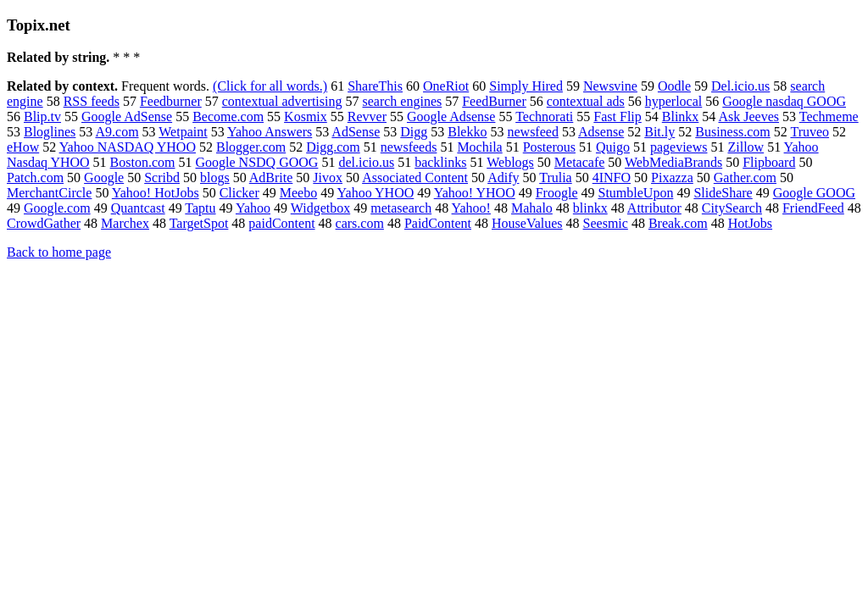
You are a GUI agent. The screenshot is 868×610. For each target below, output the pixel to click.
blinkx (590, 208)
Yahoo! (471, 208)
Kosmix (306, 116)
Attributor (654, 208)
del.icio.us (366, 162)
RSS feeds (92, 101)
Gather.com (745, 177)
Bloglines (50, 132)
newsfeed (532, 132)
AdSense (356, 132)
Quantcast (138, 208)
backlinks (440, 162)
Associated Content (415, 177)
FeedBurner (494, 101)
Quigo (613, 147)
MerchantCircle (49, 193)
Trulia (556, 177)
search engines (402, 101)
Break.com (678, 223)
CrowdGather (44, 223)
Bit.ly (659, 132)
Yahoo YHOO (376, 193)
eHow (23, 147)
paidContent (281, 223)
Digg (414, 132)
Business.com (732, 132)
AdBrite (271, 177)
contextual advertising (282, 101)
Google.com (57, 208)
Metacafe (580, 162)
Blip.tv (42, 116)
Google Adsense (451, 116)
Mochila (479, 147)
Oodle (674, 86)
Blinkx (681, 116)
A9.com (117, 132)
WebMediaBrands (673, 162)
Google (104, 177)
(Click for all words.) (270, 86)
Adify (503, 177)
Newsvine (610, 86)
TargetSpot (199, 223)
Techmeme (829, 116)
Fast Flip (617, 116)
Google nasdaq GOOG (784, 101)
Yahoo (253, 208)
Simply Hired (526, 86)
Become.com (228, 116)
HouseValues (527, 223)
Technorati (544, 116)
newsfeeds (409, 147)
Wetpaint (183, 132)
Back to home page (59, 252)
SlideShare (723, 193)
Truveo (810, 132)
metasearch (401, 208)
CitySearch (732, 208)
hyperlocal (674, 101)
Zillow (746, 147)
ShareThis (375, 86)
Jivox (328, 177)
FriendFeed (813, 208)
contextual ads (586, 101)
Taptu (200, 208)
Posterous (549, 147)
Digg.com (333, 147)
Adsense (601, 132)
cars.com (360, 223)
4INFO (612, 177)
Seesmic (606, 223)
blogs (215, 177)
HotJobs (750, 223)
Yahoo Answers (270, 132)
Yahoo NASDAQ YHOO (128, 147)
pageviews (679, 147)
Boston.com (143, 162)
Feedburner (171, 101)
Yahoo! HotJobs (156, 193)
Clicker (239, 193)
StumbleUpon (635, 193)
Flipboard (769, 162)
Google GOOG (814, 193)
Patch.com (35, 177)
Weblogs (510, 162)
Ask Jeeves (748, 116)
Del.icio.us (740, 86)
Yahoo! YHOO (475, 193)
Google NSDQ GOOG (257, 162)
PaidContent (438, 223)
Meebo (298, 193)
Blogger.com (251, 147)
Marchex (125, 223)
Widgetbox (320, 208)
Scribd (162, 177)
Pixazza (672, 177)
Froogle (557, 193)
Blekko (467, 132)
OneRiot (446, 86)
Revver (367, 116)
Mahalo (532, 208)
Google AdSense (127, 116)
